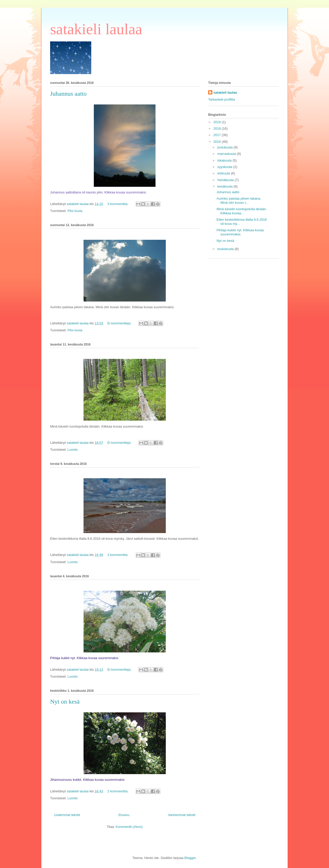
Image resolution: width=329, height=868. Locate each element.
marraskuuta (227, 154)
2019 (218, 122)
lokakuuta (225, 160)
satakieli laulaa (96, 29)
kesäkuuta (226, 186)
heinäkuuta (226, 180)
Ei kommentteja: (120, 323)
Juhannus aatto (68, 94)
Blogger (190, 858)
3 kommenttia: (118, 204)
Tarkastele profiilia (222, 99)
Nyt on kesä (65, 702)
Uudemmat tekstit (67, 815)
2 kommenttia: (118, 791)
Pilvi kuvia (75, 211)
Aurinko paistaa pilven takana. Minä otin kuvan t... (239, 201)
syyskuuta (225, 167)
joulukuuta (226, 147)
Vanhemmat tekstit (182, 815)
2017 (218, 135)
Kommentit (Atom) (129, 827)
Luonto (72, 450)
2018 (218, 129)
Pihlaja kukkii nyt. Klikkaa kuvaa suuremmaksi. (240, 232)
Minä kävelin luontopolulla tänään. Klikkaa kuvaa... (242, 211)
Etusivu (124, 815)
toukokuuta (226, 249)
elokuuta (224, 173)
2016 (218, 142)
